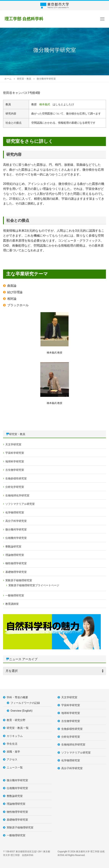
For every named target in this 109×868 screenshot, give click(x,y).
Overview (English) (21, 711)
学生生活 (12, 744)
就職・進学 (13, 752)
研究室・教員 (17, 434)
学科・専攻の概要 (18, 697)
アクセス (12, 759)
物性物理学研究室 (16, 563)
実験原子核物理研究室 (19, 580)
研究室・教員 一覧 (18, 728)
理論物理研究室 (15, 555)
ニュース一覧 (15, 767)
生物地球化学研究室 (17, 495)
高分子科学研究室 (16, 521)
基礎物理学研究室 (16, 572)
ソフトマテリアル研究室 (20, 504)
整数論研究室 (13, 546)
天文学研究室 (13, 444)
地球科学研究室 (15, 461)
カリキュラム (15, 736)
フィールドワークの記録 (25, 703)
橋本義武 (45, 104)
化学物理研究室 (15, 512)
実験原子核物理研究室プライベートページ (34, 585)
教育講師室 (12, 604)
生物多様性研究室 (16, 478)
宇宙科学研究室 (15, 453)
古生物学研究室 (15, 470)
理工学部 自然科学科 (24, 19)
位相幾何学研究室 (16, 538)
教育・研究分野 (16, 720)
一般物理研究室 (15, 595)
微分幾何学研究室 (16, 529)
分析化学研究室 (15, 487)
